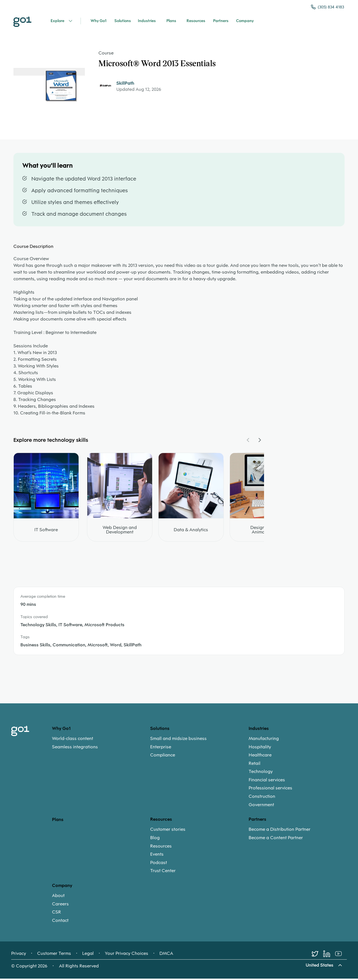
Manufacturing (264, 740)
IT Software (46, 531)
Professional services (270, 790)
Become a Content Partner (276, 839)
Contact (60, 922)
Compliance (163, 757)
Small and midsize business (178, 740)
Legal (88, 955)
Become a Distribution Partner (280, 831)
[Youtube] (341, 955)
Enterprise (161, 748)
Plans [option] (58, 821)
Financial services (267, 781)
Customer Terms (54, 955)
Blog (155, 839)
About (58, 897)
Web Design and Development (120, 531)
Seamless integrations (75, 748)
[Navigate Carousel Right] (260, 442)
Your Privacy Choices (127, 955)
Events (157, 856)
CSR (56, 914)
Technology (261, 773)
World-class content (73, 740)
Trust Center (163, 872)
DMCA (166, 955)
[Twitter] (317, 955)
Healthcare (260, 757)
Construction (262, 798)
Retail (255, 765)
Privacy (19, 955)
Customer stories (168, 831)
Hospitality (260, 748)
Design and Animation (262, 531)
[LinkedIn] (329, 955)
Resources (161, 848)
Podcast (159, 864)
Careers (60, 905)
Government (261, 806)
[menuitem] (101, 744)
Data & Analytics (191, 531)
